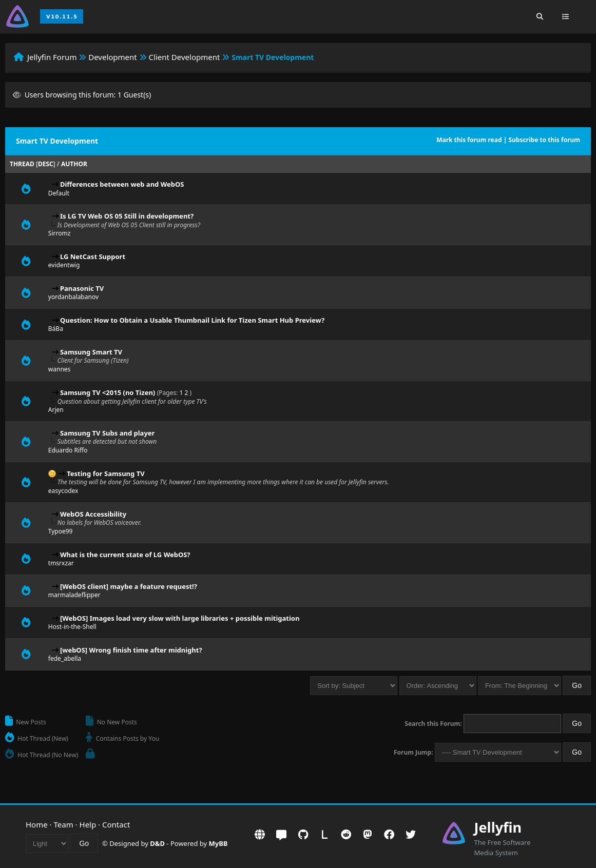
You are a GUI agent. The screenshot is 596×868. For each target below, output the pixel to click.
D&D (157, 843)
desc (46, 164)
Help (88, 824)
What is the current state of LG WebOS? (125, 555)
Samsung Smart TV (91, 352)
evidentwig (64, 265)
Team (64, 824)
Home (37, 824)
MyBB (218, 843)
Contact (116, 824)
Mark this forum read (469, 140)
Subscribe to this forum (544, 140)
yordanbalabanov (73, 297)
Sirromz (59, 233)
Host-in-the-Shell (72, 627)
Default (59, 193)
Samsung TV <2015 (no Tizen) (108, 392)
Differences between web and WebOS (122, 184)
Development (113, 57)
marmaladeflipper (74, 595)
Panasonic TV (82, 288)
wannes (60, 369)
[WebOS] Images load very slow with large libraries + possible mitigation (180, 618)
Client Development (185, 57)
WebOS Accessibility (93, 514)
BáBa (56, 329)
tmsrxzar (61, 563)
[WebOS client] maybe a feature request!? (129, 586)
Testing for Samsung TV (105, 474)
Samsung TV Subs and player (107, 433)
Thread (22, 164)
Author (74, 164)
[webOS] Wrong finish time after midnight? (131, 650)
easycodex (63, 491)
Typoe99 (61, 531)
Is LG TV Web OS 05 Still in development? (127, 216)
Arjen (56, 410)
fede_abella (65, 658)
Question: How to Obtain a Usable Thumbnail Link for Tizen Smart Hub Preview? (192, 320)
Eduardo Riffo (68, 450)
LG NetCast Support (93, 257)
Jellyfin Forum (52, 57)
